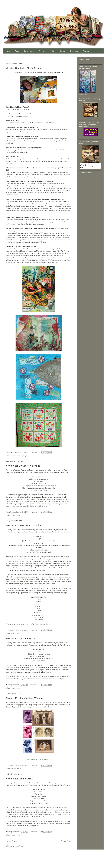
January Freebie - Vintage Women (24, 698)
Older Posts (66, 841)
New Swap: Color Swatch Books (23, 525)
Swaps (63, 51)
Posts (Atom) (19, 846)
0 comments (33, 512)
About (17, 51)
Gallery (53, 51)
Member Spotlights (22, 456)
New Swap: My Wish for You (21, 638)
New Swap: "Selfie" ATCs (20, 779)
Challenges (74, 51)
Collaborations (29, 51)
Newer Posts (11, 841)
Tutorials (86, 51)
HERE (41, 756)
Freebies (42, 51)
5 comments (33, 452)
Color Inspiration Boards (43, 624)
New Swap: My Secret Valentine (23, 466)
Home (8, 51)
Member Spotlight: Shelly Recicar (24, 68)
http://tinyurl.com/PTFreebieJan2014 (38, 759)
